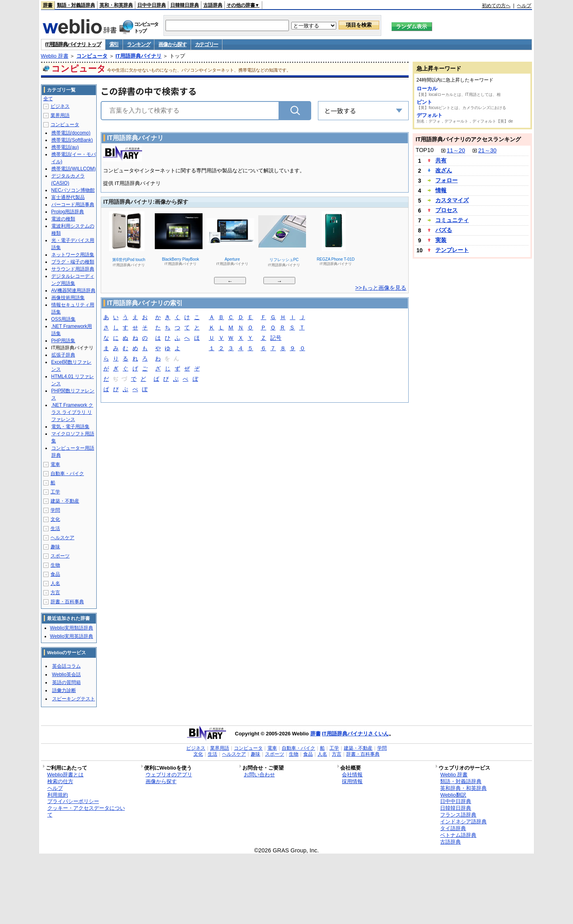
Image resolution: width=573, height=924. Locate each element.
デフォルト (430, 115)
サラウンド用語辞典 (73, 269)
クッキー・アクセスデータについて (86, 811)
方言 (55, 593)
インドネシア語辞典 (463, 822)
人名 (55, 583)
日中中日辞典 (152, 5)
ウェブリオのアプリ (169, 775)
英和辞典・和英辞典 (463, 788)
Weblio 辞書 (55, 56)
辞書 (48, 5)
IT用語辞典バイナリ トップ (73, 44)
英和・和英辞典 (116, 5)
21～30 (487, 150)
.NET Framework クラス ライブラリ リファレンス (72, 412)
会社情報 (352, 775)
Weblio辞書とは (65, 775)
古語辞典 (213, 5)
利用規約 (58, 795)
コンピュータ (92, 56)
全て (48, 99)
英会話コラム (66, 666)
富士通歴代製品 (68, 197)
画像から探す (172, 44)
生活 (55, 528)
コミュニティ (452, 220)
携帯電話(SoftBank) (72, 140)
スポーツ (60, 556)
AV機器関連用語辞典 (73, 290)
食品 (55, 574)
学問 (55, 510)
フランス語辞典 (458, 815)
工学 (55, 492)
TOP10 (424, 150)
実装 (441, 240)
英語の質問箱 (66, 682)
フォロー (446, 180)
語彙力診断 (64, 690)
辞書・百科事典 (67, 602)
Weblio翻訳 (453, 795)
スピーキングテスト (74, 699)
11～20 (456, 150)
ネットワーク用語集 (73, 255)
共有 (441, 160)
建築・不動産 (65, 501)
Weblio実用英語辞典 (72, 636)
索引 (114, 44)
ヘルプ (524, 6)
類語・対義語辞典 (76, 5)
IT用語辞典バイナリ (138, 56)
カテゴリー (207, 44)
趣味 (55, 547)
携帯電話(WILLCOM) (74, 169)
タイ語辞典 (453, 828)
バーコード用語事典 (73, 205)
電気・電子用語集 (70, 427)
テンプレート (452, 250)
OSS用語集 (63, 319)
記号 (276, 338)
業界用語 (60, 115)
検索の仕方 (60, 781)
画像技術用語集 (68, 298)
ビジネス (60, 106)
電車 (55, 464)
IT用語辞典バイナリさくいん (355, 734)
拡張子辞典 (63, 355)
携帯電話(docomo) (71, 133)
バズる (444, 230)
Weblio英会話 (66, 674)
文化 (55, 519)
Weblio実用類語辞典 (72, 628)
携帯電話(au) (65, 147)
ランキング (139, 44)
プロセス (446, 210)
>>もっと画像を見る (381, 288)
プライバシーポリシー (73, 801)
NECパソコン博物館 (73, 190)
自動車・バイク (67, 474)
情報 (441, 190)
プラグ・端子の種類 (73, 262)
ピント (424, 102)
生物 (55, 565)
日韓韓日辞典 (185, 5)
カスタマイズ (452, 200)
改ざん (444, 170)
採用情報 (352, 781)
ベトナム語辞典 (458, 835)
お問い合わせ (259, 775)
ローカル (427, 89)
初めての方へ (496, 6)
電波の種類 (63, 219)
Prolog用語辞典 (68, 212)
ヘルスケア (62, 538)
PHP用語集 (63, 341)
